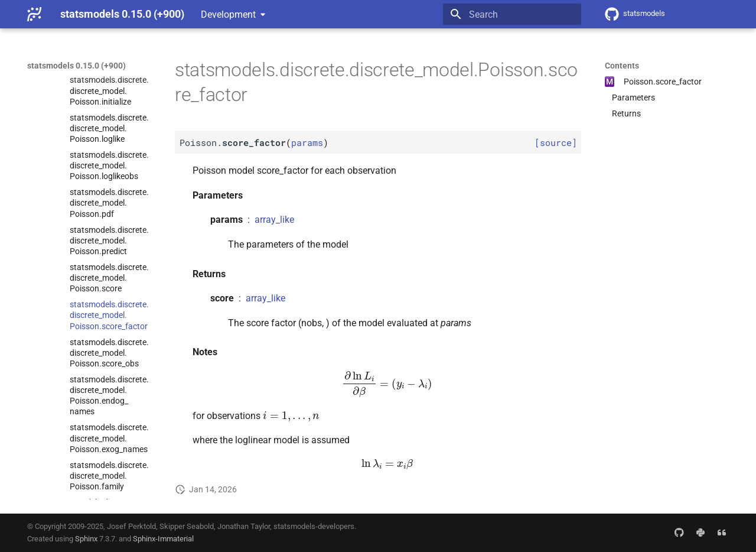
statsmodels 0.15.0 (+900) (76, 66)
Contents (622, 66)
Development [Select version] (228, 14)
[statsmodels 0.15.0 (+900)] (34, 14)
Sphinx (86, 539)
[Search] (512, 14)
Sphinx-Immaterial (163, 539)
